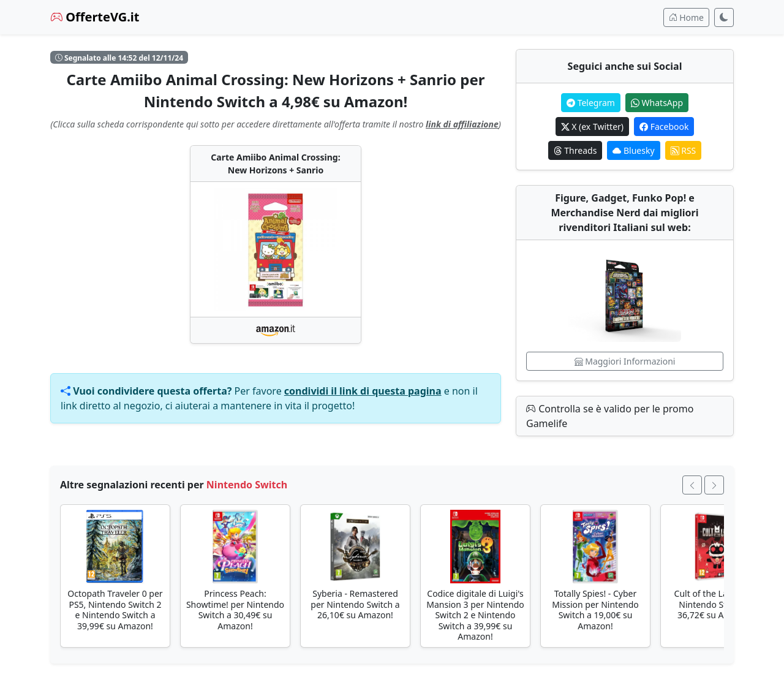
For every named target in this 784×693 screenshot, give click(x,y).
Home (686, 17)
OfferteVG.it (95, 17)
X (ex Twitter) (592, 127)
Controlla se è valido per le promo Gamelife (610, 416)
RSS (684, 150)
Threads (575, 150)
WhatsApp (657, 103)
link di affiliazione (462, 124)
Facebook (664, 127)
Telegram (591, 103)
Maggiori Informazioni (625, 361)
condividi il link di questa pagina (363, 391)
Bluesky (633, 150)
